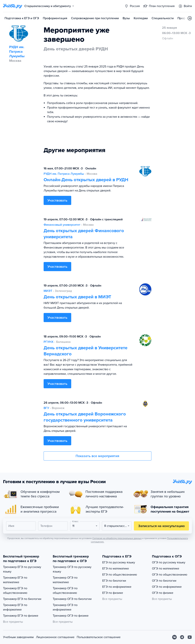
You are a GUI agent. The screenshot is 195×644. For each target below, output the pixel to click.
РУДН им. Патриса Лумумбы (64, 174)
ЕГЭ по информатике (117, 587)
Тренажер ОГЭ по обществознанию (65, 591)
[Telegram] (182, 637)
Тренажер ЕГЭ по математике (15, 580)
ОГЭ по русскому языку (169, 562)
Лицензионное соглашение (55, 637)
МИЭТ (48, 291)
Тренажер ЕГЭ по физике (21, 616)
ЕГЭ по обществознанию (120, 575)
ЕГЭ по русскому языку (119, 562)
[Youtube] (190, 637)
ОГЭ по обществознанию (170, 575)
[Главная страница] (13, 6)
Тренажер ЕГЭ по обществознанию (15, 591)
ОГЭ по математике (166, 569)
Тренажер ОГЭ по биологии (72, 599)
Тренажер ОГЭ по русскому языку (72, 569)
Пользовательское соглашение (99, 637)
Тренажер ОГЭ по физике (71, 616)
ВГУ (46, 408)
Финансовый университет (62, 225)
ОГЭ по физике (163, 593)
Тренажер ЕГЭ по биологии (22, 599)
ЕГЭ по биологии (114, 581)
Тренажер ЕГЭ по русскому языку (22, 569)
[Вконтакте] (174, 637)
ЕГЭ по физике (113, 593)
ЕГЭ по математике (116, 569)
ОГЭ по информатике (167, 587)
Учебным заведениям (18, 637)
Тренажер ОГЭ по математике (65, 580)
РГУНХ (49, 342)
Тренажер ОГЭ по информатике (65, 607)
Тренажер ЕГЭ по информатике (15, 607)
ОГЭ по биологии (164, 581)
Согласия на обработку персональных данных (117, 538)
